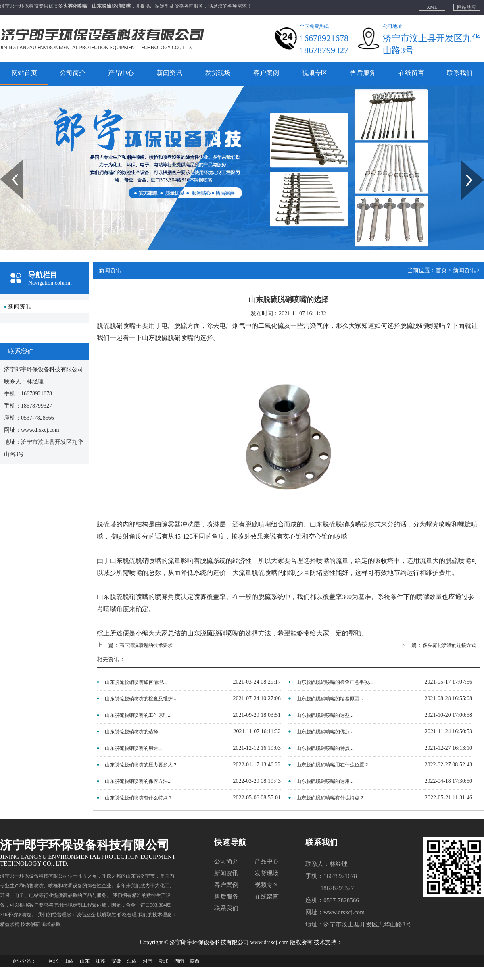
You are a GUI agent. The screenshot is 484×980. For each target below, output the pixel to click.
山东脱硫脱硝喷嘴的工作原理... (138, 715)
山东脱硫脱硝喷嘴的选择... (133, 732)
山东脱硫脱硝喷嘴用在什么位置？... (335, 765)
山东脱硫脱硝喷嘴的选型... (325, 715)
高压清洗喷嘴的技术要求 (146, 645)
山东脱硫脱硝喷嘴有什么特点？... (141, 798)
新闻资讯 (169, 73)
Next (465, 163)
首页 (441, 270)
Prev (4, 163)
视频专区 (315, 73)
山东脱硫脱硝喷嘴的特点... (325, 748)
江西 (132, 961)
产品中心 (121, 73)
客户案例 (266, 73)
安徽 (116, 961)
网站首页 (24, 73)
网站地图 (467, 7)
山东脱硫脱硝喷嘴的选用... (325, 781)
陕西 (195, 961)
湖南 (179, 961)
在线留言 (411, 73)
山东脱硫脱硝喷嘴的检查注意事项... (335, 682)
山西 (69, 961)
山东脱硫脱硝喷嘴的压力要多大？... (143, 765)
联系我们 (460, 73)
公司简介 (73, 73)
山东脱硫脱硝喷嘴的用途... (133, 748)
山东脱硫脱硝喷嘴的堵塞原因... (330, 699)
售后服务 (363, 73)
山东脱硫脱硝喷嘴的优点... (325, 732)
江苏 (100, 961)
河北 (53, 961)
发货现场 (218, 73)
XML (432, 7)
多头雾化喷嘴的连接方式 (449, 645)
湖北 (163, 961)
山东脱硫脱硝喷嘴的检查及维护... (141, 699)
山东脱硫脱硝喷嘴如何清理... (136, 682)
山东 (85, 961)
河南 (148, 961)
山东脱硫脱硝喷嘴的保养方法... (138, 781)
